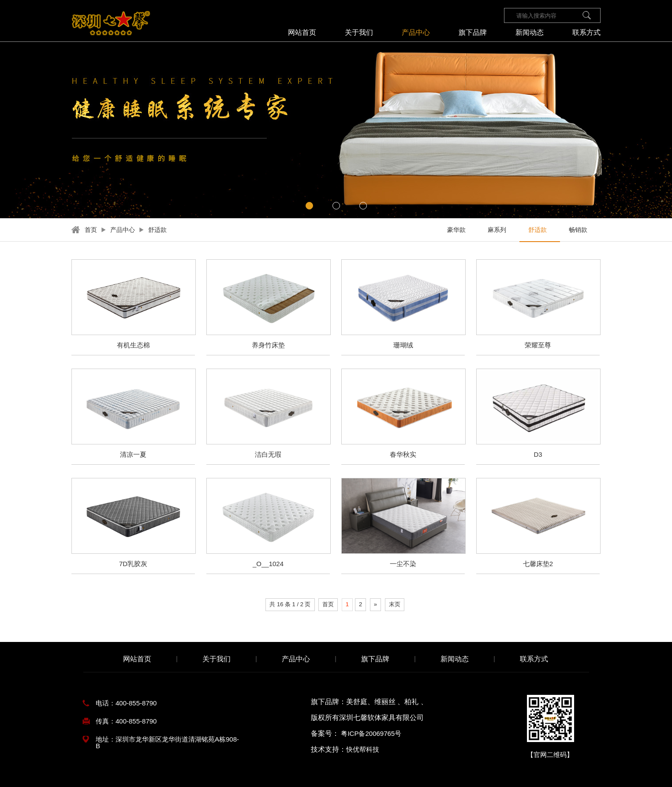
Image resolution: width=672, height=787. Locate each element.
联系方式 (586, 33)
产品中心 (416, 33)
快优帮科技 (363, 749)
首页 (91, 230)
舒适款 (157, 230)
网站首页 (302, 33)
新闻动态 (530, 33)
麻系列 (497, 230)
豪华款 (456, 230)
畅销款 (578, 230)
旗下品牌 (473, 33)
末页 (395, 604)
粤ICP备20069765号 (371, 733)
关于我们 (359, 33)
